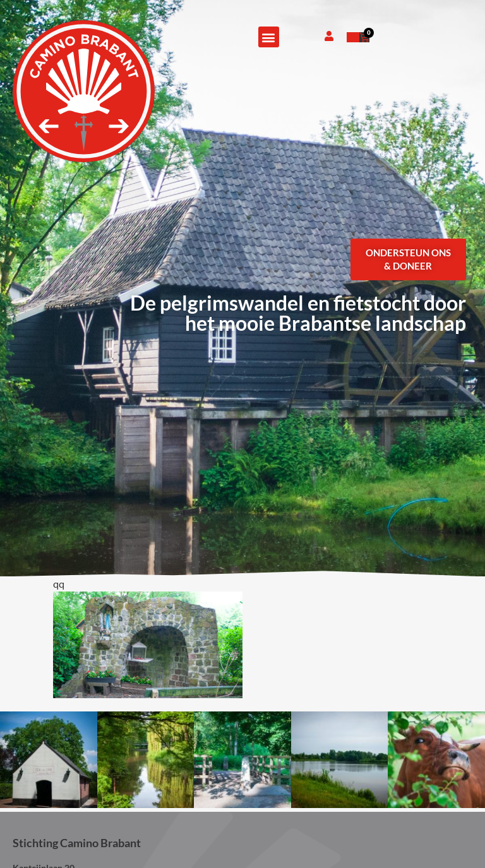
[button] (269, 37)
